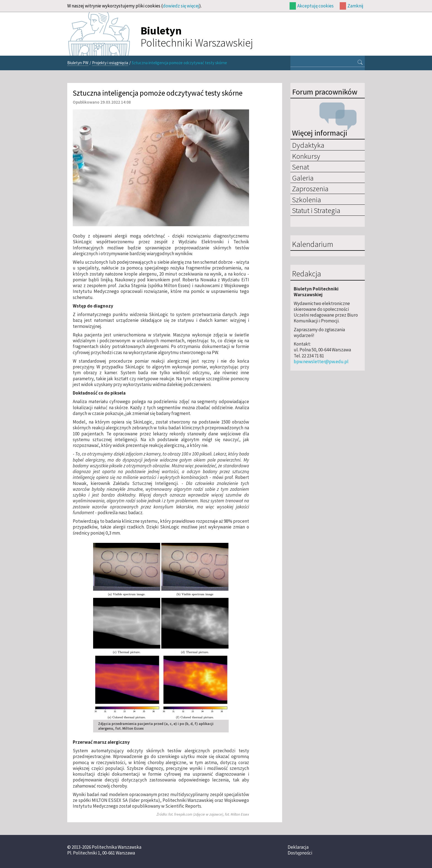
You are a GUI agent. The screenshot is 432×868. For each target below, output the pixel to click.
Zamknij (355, 6)
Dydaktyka (308, 145)
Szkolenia (307, 200)
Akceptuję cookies (315, 6)
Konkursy (306, 156)
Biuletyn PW (78, 63)
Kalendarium (313, 244)
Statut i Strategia (316, 210)
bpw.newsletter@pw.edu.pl (321, 362)
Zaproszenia (310, 188)
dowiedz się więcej (181, 6)
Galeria (303, 178)
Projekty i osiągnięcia (110, 63)
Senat (301, 167)
